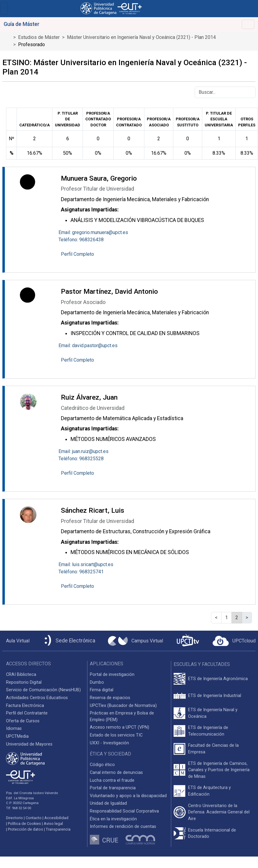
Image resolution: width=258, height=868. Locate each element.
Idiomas (14, 729)
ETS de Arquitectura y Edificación (209, 791)
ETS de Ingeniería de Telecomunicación (208, 731)
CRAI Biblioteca (21, 675)
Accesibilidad (56, 818)
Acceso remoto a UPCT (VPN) (120, 727)
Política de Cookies (24, 824)
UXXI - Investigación (109, 743)
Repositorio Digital (24, 682)
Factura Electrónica (25, 706)
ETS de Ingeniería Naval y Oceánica (213, 713)
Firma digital (102, 690)
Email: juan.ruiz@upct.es (83, 451)
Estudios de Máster (39, 37)
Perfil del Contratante (27, 713)
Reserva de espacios (110, 698)
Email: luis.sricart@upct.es (86, 564)
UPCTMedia (17, 736)
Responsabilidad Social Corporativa (124, 811)
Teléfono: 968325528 (81, 459)
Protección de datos (25, 829)
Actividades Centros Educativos (37, 698)
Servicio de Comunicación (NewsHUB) (43, 690)
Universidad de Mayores (29, 744)
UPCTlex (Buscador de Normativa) (123, 706)
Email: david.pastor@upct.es (88, 345)
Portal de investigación (112, 675)
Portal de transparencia (113, 788)
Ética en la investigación (113, 819)
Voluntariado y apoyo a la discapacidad (128, 796)
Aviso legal (53, 824)
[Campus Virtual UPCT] (135, 641)
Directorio (14, 818)
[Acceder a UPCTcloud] (234, 641)
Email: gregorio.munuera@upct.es (93, 232)
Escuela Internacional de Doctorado (212, 833)
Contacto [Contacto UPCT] (34, 818)
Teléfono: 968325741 (81, 572)
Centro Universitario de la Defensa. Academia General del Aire (219, 812)
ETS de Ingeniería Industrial (215, 696)
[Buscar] (225, 92)
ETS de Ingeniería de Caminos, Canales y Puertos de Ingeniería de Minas (219, 770)
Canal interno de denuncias (116, 773)
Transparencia (58, 829)
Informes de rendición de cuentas (123, 827)
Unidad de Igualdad (108, 803)
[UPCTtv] (188, 641)
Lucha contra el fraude (112, 780)
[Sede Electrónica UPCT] (69, 641)
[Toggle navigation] (4, 9)
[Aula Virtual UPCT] (16, 641)
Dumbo (97, 682)
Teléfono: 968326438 (81, 240)
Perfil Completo (77, 254)
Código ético (102, 765)
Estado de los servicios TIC (116, 735)
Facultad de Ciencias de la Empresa (213, 749)
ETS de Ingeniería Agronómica (218, 679)
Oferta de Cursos (23, 721)
